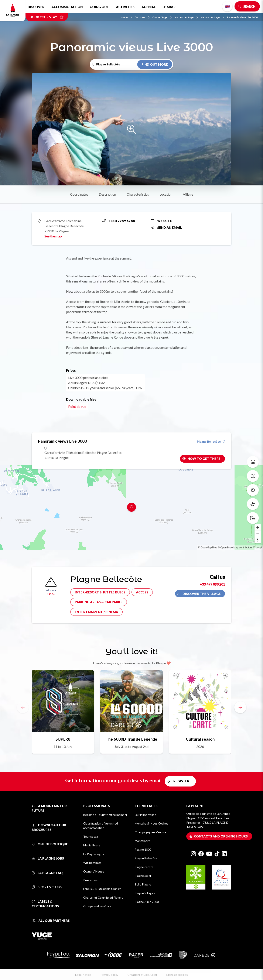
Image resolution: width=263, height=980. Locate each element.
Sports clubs (47, 887)
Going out (99, 7)
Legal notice (83, 975)
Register (181, 781)
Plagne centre (144, 867)
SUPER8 (63, 739)
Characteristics (138, 194)
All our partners (51, 921)
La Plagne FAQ (47, 873)
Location (166, 194)
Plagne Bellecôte (211, 442)
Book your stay (47, 17)
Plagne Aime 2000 (147, 902)
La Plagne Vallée (145, 815)
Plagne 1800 (143, 849)
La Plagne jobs (48, 858)
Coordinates (79, 194)
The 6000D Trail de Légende (131, 739)
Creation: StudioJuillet (142, 975)
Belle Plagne (143, 884)
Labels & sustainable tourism (102, 889)
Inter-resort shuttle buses (100, 592)
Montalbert (142, 841)
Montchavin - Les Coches (151, 823)
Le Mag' (169, 7)
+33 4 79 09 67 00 (119, 221)
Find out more (155, 64)
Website (161, 221)
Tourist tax (91, 837)
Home (126, 17)
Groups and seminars (97, 906)
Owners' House (94, 871)
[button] (240, 707)
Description (107, 194)
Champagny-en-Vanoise (151, 832)
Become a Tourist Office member (105, 815)
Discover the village (202, 594)
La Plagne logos (94, 854)
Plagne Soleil (143, 876)
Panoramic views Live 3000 (242, 17)
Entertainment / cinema (96, 612)
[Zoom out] (258, 534)
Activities (125, 7)
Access (142, 592)
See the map (53, 236)
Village (188, 194)
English (227, 6)
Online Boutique (50, 844)
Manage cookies (177, 975)
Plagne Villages (145, 893)
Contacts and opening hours (221, 836)
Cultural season (200, 739)
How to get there (204, 459)
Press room (91, 880)
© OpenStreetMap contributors (235, 548)
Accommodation (67, 7)
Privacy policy (109, 975)
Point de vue (77, 406)
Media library (92, 845)
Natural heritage (186, 17)
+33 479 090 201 (212, 584)
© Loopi (257, 548)
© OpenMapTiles (208, 548)
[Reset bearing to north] (258, 540)
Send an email (166, 227)
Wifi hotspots (92, 863)
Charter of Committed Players (103, 897)
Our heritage (162, 17)
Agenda (148, 7)
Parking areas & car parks (99, 602)
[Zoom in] (258, 527)
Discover (36, 7)
